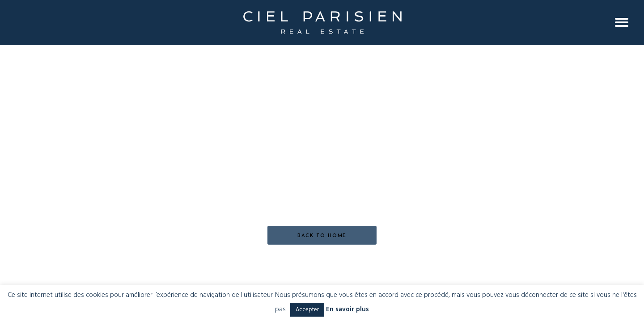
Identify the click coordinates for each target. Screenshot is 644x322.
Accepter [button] (307, 310)
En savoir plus (347, 310)
